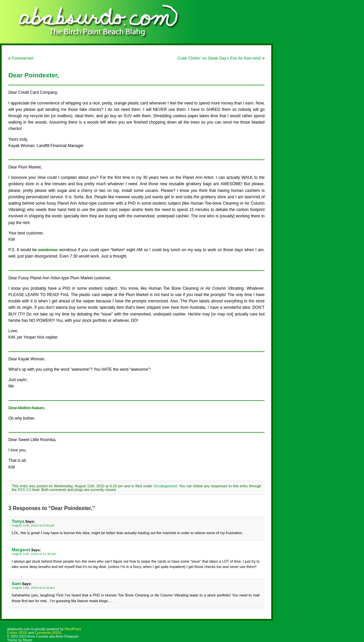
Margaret (21, 550)
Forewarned (22, 58)
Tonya (18, 521)
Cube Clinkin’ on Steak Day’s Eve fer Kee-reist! (219, 58)
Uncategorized (165, 486)
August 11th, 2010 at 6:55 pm (33, 525)
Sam (16, 584)
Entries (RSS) (17, 633)
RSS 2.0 (24, 490)
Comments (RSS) (48, 633)
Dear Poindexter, (34, 75)
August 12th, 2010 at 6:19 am (33, 588)
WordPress (73, 629)
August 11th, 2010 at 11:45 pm (34, 554)
